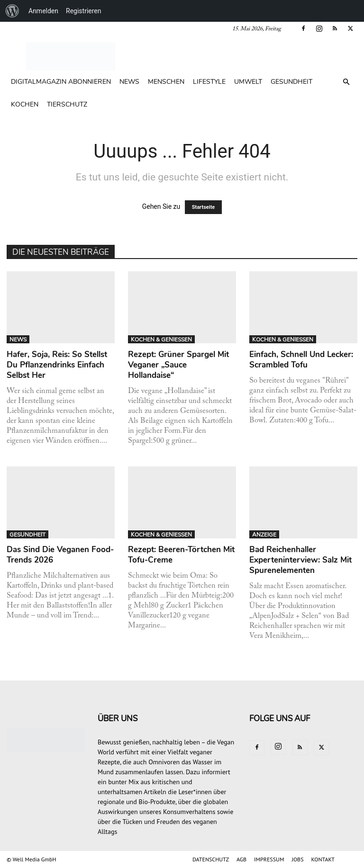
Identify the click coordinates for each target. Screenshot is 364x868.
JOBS (297, 859)
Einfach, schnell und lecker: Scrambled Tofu (301, 360)
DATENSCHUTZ (211, 859)
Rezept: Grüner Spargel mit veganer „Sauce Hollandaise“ (178, 365)
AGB (241, 859)
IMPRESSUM (269, 859)
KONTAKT (323, 859)
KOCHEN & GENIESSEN (161, 340)
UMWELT (248, 82)
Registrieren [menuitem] (83, 11)
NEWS (129, 82)
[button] (346, 82)
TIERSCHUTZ (67, 104)
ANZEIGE (264, 535)
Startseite (204, 207)
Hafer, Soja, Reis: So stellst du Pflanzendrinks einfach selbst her (57, 365)
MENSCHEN (166, 82)
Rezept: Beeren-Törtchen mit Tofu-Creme (181, 555)
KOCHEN (25, 104)
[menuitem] (12, 11)
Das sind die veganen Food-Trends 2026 (60, 555)
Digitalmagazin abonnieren (61, 82)
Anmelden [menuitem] (43, 11)
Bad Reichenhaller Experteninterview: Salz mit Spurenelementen (300, 560)
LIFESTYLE (209, 82)
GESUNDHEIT (291, 82)
